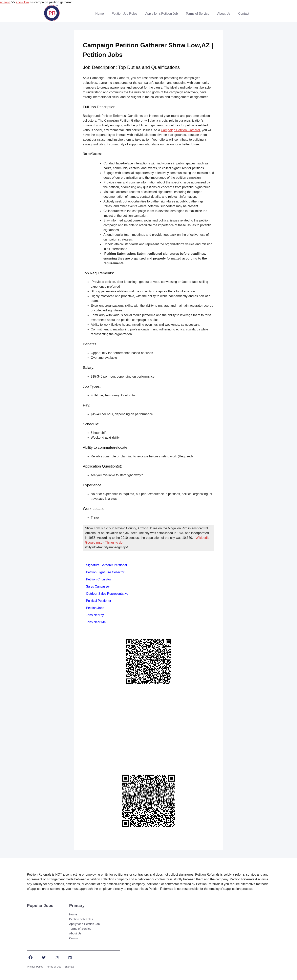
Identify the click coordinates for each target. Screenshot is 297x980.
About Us (224, 14)
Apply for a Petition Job (162, 14)
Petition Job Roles (125, 14)
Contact (244, 14)
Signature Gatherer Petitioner (107, 565)
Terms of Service (197, 14)
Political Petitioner (99, 601)
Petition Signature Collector (105, 572)
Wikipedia (203, 538)
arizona (5, 2)
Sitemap (69, 967)
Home (100, 14)
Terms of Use (54, 967)
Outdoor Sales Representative (107, 594)
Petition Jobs (95, 608)
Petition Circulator (98, 579)
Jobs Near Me (96, 622)
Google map (94, 542)
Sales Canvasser (98, 586)
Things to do (114, 542)
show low (22, 2)
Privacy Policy (35, 967)
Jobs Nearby (95, 615)
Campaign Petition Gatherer (180, 130)
